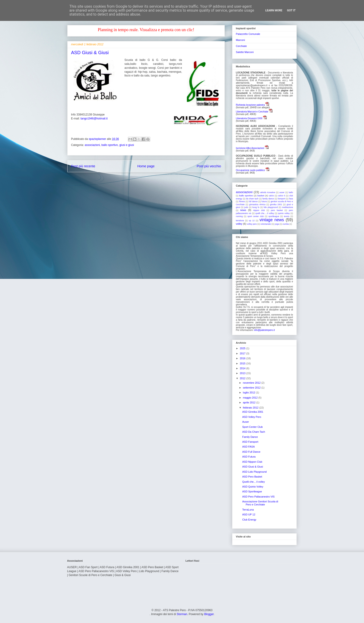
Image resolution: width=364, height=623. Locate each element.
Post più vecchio (209, 166)
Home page (146, 166)
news (243, 210)
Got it (291, 10)
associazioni (92, 145)
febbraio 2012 (251, 408)
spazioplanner (98, 139)
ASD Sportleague (252, 491)
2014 (243, 368)
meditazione (288, 207)
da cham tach (252, 199)
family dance (268, 199)
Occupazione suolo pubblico (250, 170)
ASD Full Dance (251, 452)
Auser (245, 422)
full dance (253, 201)
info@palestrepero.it (264, 330)
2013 (243, 373)
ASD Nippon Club (252, 462)
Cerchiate (241, 46)
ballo (291, 192)
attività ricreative (268, 192)
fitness (242, 201)
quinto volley (284, 213)
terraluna (240, 221)
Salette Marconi (245, 52)
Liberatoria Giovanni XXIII (249, 118)
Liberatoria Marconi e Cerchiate (252, 112)
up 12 (252, 221)
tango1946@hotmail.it (94, 119)
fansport (282, 199)
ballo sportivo (110, 145)
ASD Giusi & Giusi (252, 467)
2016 (243, 358)
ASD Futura (249, 457)
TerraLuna (248, 510)
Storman (182, 614)
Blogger (209, 614)
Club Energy (249, 520)
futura (264, 201)
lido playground (271, 207)
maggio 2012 (251, 398)
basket (261, 196)
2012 (243, 378)
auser (282, 192)
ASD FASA (248, 447)
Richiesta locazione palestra (250, 105)
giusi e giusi (127, 145)
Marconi (240, 40)
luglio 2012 (249, 392)
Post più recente (83, 166)
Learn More (274, 10)
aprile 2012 (250, 402)
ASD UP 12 (249, 514)
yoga (277, 224)
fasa (291, 199)
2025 (243, 348)
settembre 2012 (252, 388)
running (239, 216)
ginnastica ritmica (257, 204)
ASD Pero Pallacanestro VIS (258, 497)
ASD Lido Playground (254, 472)
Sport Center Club (252, 427)
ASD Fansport (250, 442)
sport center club (256, 216)
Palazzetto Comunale (248, 34)
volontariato (266, 224)
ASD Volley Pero (252, 417)
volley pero (252, 224)
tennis (287, 216)
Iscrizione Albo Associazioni (250, 148)
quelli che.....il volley (265, 213)
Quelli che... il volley (253, 482)
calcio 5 (281, 196)
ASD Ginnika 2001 (253, 412)
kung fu (256, 207)
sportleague (274, 216)
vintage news (272, 220)
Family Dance (250, 437)
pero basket (277, 210)
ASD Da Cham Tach (253, 432)
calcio (271, 196)
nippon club (259, 210)
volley (239, 224)
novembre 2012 (252, 383)
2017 (243, 353)
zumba (286, 224)
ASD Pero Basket (252, 477)
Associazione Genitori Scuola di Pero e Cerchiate (260, 503)
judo (246, 207)
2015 (243, 363)
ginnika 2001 (276, 204)
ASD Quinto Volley (253, 487)
